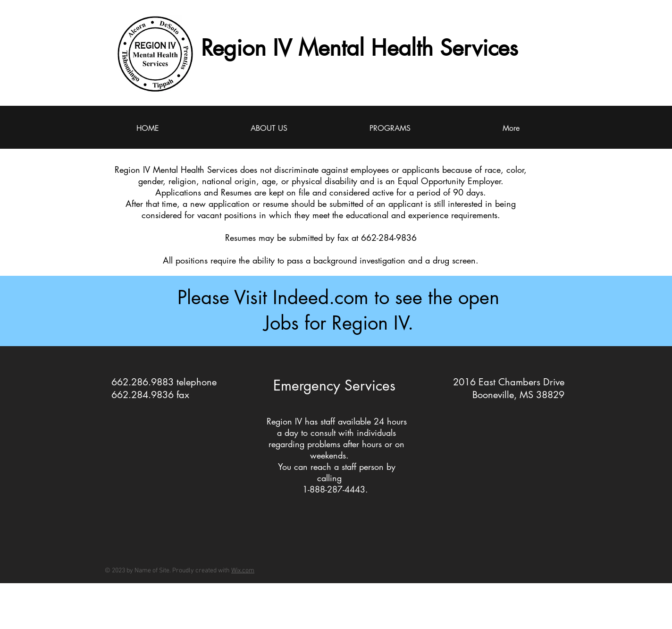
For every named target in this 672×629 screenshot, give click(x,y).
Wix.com (243, 571)
